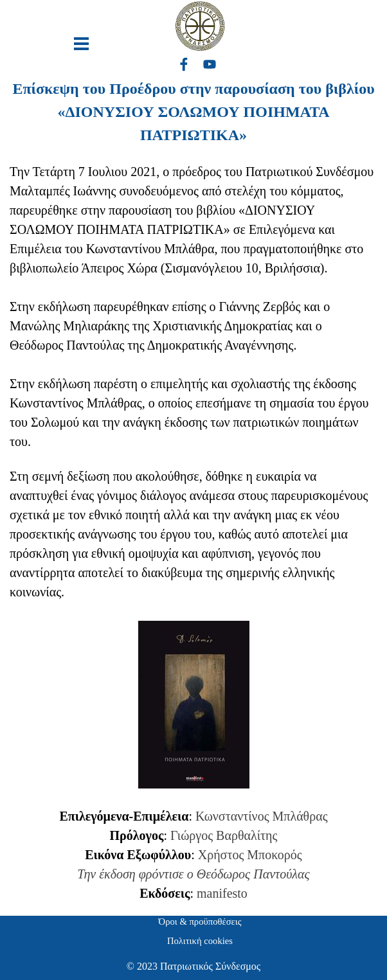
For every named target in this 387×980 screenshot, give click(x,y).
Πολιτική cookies (200, 941)
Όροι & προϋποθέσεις (200, 922)
